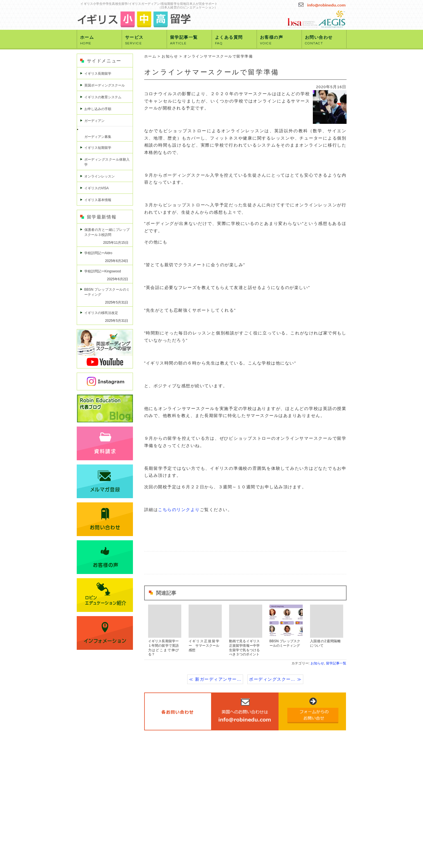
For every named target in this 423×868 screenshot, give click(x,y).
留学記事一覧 (184, 40)
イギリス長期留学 (98, 74)
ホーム (87, 40)
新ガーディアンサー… (218, 679)
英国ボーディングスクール (105, 85)
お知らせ (170, 56)
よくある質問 (229, 40)
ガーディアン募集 (98, 137)
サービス (134, 40)
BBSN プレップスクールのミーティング (107, 292)
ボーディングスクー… (272, 679)
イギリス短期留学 (98, 148)
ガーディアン (94, 121)
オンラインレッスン (99, 176)
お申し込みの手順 (98, 109)
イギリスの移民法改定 (101, 313)
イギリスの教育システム (103, 97)
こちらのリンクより (179, 510)
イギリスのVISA (97, 188)
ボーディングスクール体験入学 (107, 162)
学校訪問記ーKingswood (103, 271)
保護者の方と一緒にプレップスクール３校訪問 (107, 232)
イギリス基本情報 (98, 200)
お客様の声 (272, 40)
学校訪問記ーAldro (98, 253)
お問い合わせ (319, 40)
